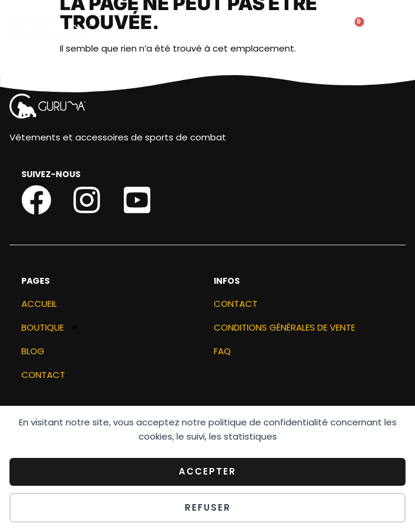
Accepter (207, 471)
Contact (43, 376)
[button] (241, 30)
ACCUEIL (39, 305)
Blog (33, 352)
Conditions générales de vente (284, 329)
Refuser (208, 507)
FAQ (222, 352)
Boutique (50, 329)
